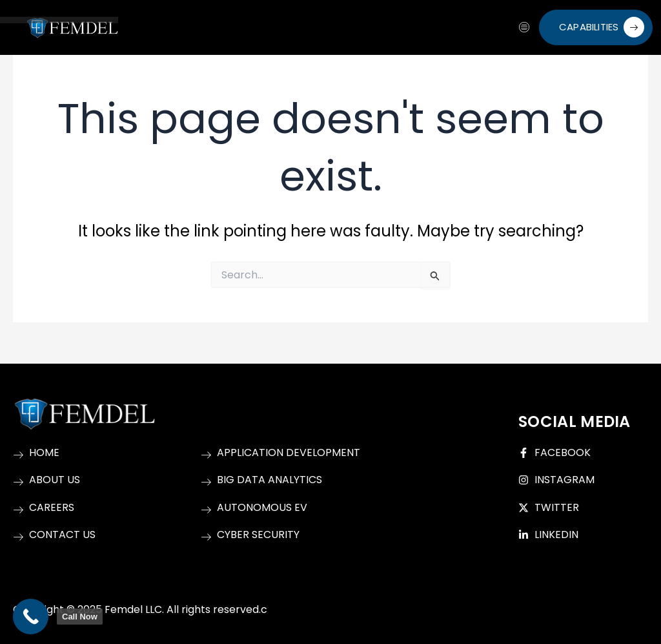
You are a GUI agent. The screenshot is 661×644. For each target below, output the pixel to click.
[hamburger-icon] (524, 28)
